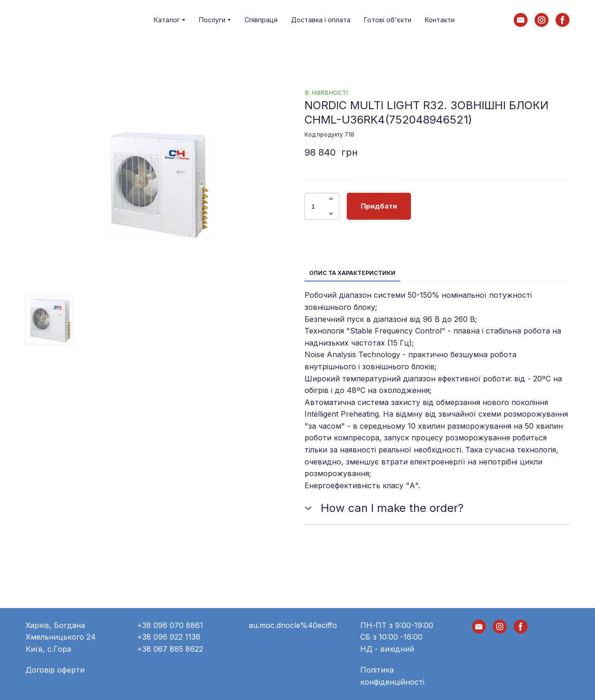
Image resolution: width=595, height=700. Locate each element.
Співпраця (261, 20)
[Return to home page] (62, 20)
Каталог (167, 20)
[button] (521, 20)
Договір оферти (55, 670)
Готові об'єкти (388, 20)
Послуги (212, 20)
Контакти (440, 20)
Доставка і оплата (321, 20)
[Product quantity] (320, 206)
